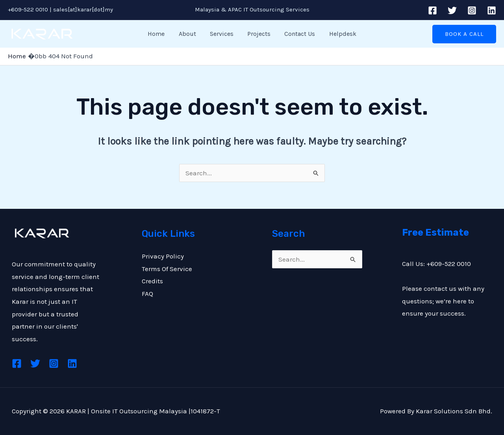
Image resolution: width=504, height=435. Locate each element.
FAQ (147, 294)
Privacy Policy (163, 256)
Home (160, 34)
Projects (258, 34)
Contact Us (298, 34)
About (189, 34)
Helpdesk (340, 34)
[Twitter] (452, 10)
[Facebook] (433, 10)
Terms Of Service (167, 269)
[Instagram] (472, 10)
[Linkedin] (492, 10)
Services (222, 34)
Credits (152, 281)
